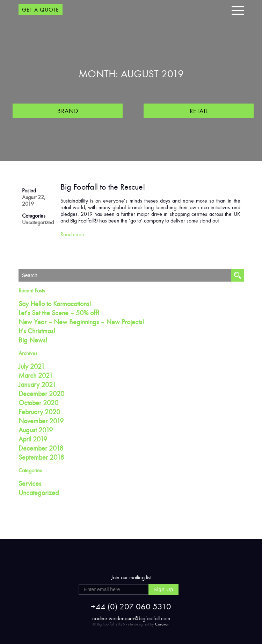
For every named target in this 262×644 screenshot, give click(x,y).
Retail (199, 111)
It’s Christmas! (37, 331)
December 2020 (41, 394)
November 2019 (41, 421)
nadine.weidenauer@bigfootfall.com (131, 618)
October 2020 (38, 403)
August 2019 (36, 430)
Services (30, 483)
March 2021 (36, 375)
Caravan (162, 624)
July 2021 (32, 366)
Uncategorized (38, 222)
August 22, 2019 (34, 200)
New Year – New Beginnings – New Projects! (81, 322)
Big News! (33, 340)
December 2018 (41, 448)
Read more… (74, 234)
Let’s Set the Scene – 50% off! (59, 313)
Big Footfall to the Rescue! (103, 187)
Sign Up (164, 589)
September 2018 (41, 457)
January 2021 (37, 384)
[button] (238, 10)
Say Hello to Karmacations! (55, 304)
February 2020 (39, 412)
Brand (68, 111)
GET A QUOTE (41, 10)
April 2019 (33, 439)
